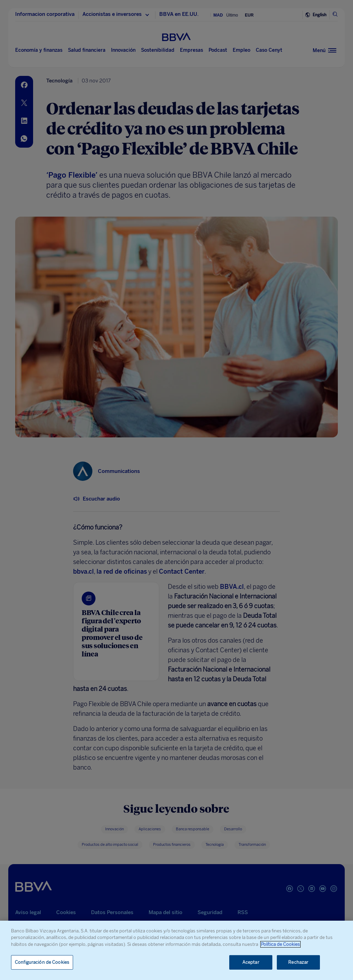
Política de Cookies (280, 944)
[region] (176, 950)
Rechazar (298, 962)
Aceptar (251, 962)
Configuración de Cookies (42, 962)
